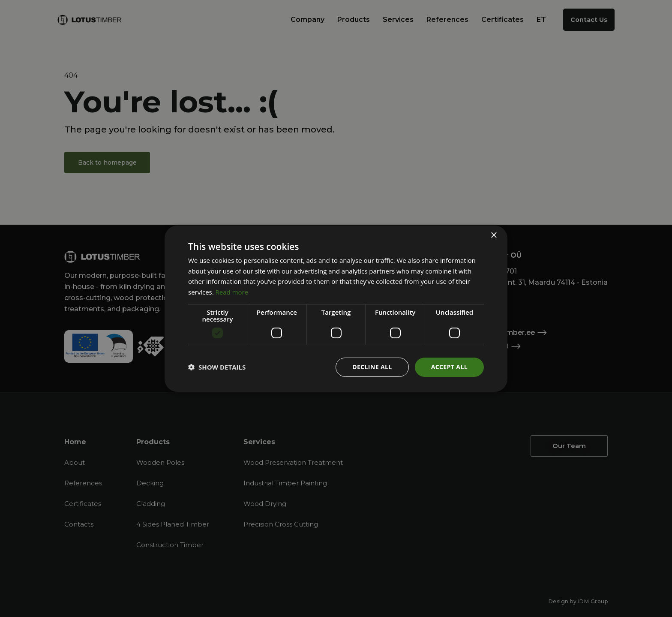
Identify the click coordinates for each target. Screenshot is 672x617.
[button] (217, 367)
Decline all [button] (372, 367)
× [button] (493, 235)
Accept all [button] (449, 367)
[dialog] (336, 308)
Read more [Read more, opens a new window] (232, 292)
